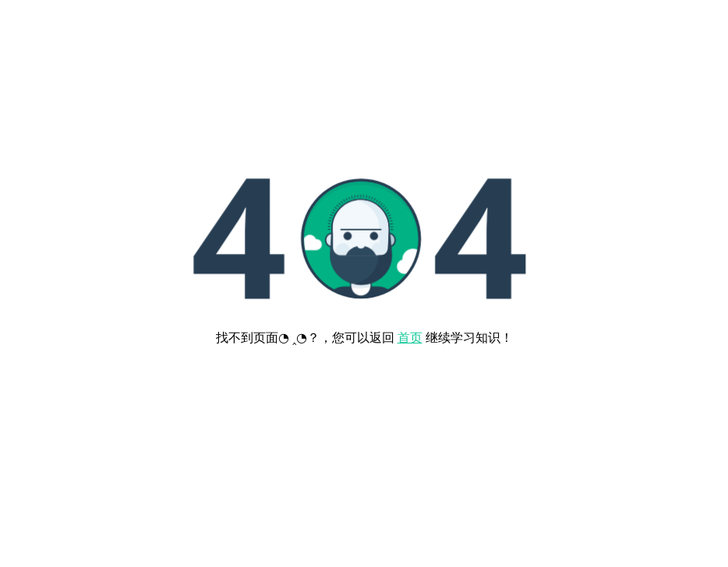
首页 (410, 338)
